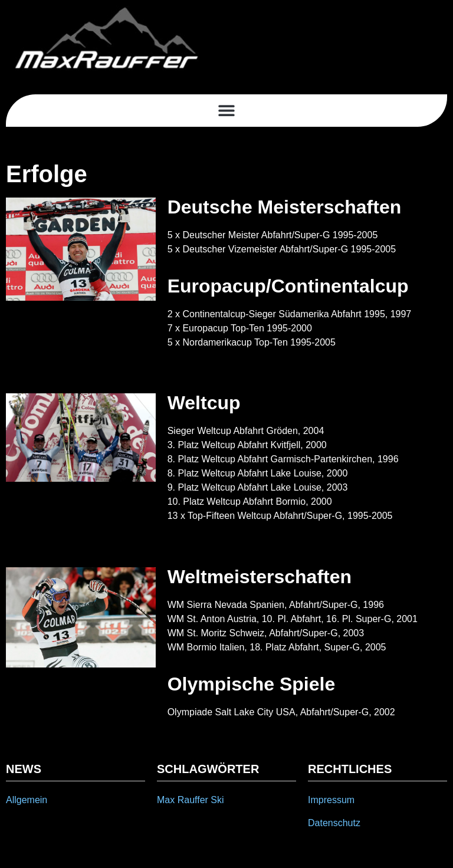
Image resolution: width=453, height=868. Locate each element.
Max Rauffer (183, 800)
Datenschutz (334, 823)
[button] (226, 111)
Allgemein (27, 800)
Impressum (331, 800)
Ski (217, 800)
